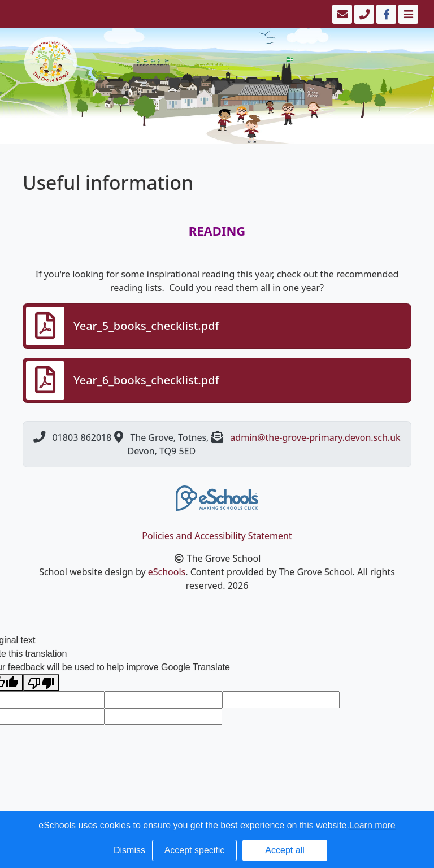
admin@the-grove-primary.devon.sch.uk (315, 437)
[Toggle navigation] (407, 14)
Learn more (372, 825)
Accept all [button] (285, 850)
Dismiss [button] (129, 850)
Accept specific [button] (195, 850)
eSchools (167, 572)
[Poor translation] (41, 683)
